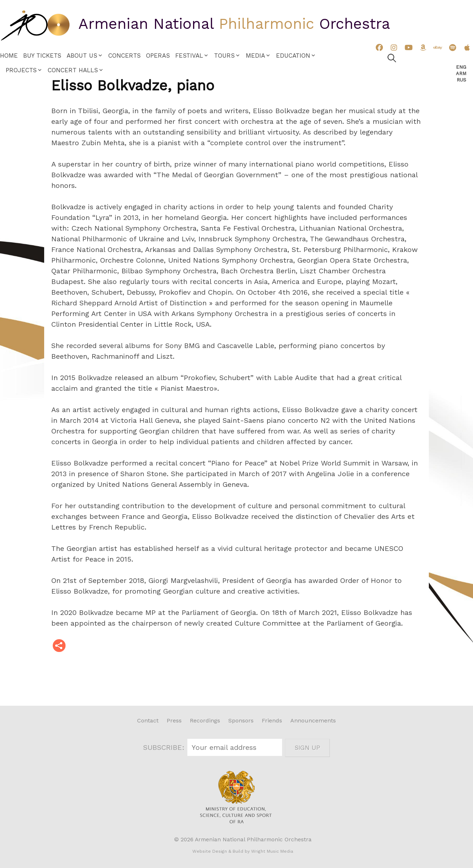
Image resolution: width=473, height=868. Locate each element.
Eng (461, 67)
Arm (461, 73)
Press (174, 720)
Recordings (205, 720)
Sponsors (241, 720)
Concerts (124, 56)
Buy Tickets (42, 56)
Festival (189, 56)
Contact (148, 720)
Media (255, 56)
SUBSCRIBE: (165, 747)
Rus (461, 80)
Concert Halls (73, 70)
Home (9, 56)
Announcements (313, 720)
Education (293, 56)
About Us (82, 56)
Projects (21, 70)
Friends (272, 720)
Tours (224, 56)
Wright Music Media (272, 851)
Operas (158, 56)
